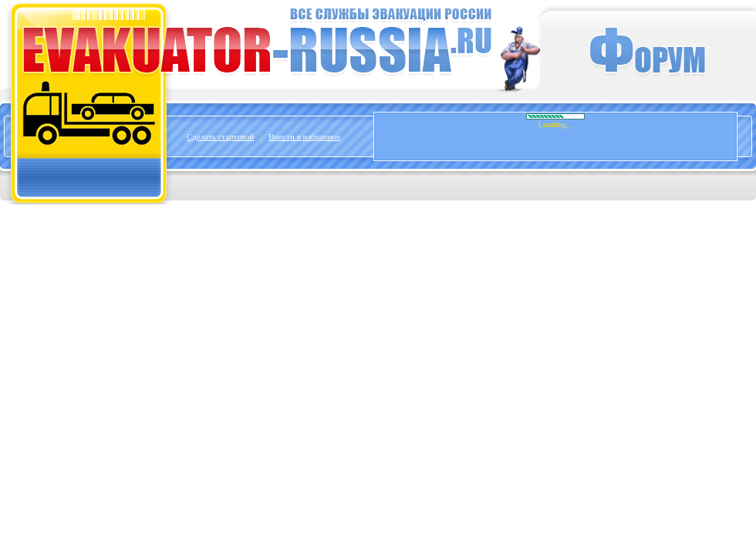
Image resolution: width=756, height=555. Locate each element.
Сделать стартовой (220, 136)
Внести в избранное (304, 136)
